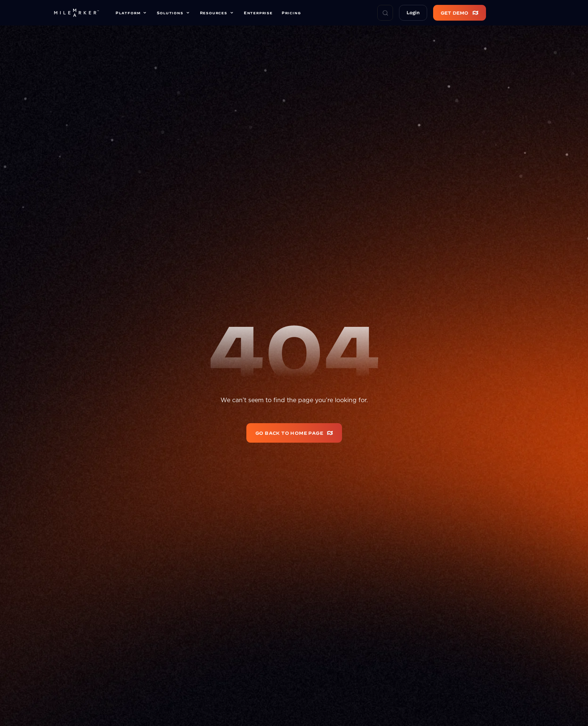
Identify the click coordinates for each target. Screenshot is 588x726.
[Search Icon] (385, 13)
